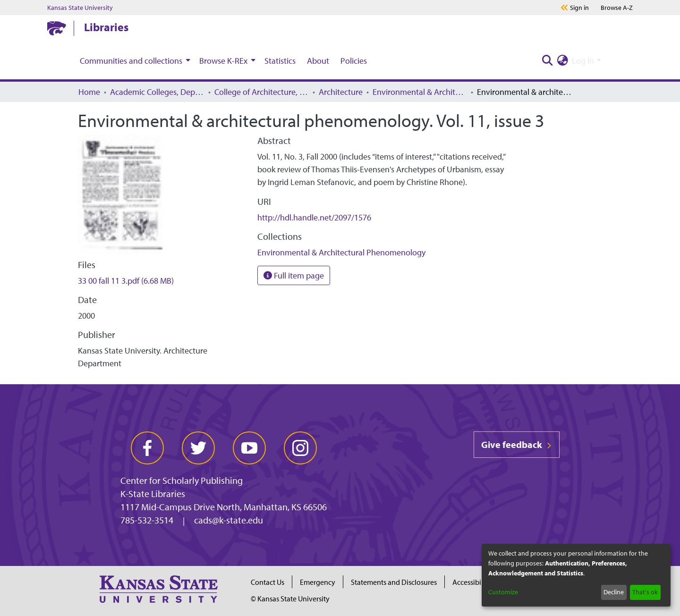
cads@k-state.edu (229, 520)
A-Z (617, 8)
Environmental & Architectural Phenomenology (420, 92)
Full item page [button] (294, 275)
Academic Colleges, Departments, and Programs (157, 92)
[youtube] (249, 448)
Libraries (106, 27)
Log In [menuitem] (583, 61)
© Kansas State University (290, 599)
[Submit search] (547, 61)
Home (89, 92)
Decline (614, 592)
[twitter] (198, 448)
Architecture (341, 92)
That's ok (645, 592)
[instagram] (300, 448)
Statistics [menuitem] (280, 61)
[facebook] (147, 448)
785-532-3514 (147, 520)
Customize (503, 592)
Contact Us (268, 582)
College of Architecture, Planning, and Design (262, 92)
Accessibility (472, 582)
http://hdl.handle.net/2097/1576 (314, 217)
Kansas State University (80, 8)
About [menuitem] (318, 61)
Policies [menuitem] (354, 61)
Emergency (318, 582)
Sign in (579, 8)
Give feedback (517, 444)
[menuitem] (134, 60)
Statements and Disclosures (394, 582)
